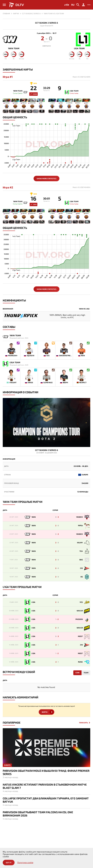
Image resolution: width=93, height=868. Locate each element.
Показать (83, 723)
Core (77, 673)
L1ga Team (79, 48)
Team (86, 673)
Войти (45, 712)
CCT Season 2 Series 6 (46, 23)
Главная (6, 13)
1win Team (14, 48)
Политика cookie (25, 862)
